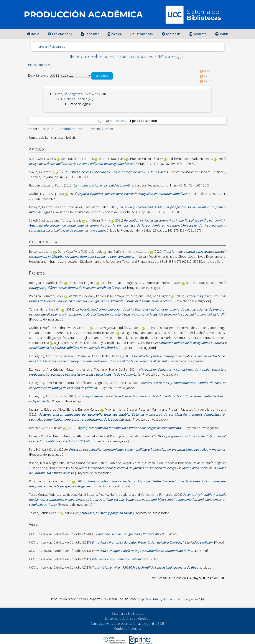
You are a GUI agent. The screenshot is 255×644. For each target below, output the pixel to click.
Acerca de (171, 34)
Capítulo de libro (70, 129)
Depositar (90, 34)
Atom (207, 71)
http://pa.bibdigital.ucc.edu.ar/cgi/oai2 (171, 599)
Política (115, 34)
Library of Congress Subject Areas (77, 94)
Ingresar (41, 46)
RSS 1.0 (208, 76)
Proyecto (94, 129)
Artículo (48, 129)
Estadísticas (142, 34)
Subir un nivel (41, 65)
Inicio (33, 34)
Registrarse (57, 46)
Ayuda (222, 34)
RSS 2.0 (208, 81)
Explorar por (60, 34)
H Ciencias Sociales (74, 99)
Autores (122, 121)
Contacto (198, 34)
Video (109, 129)
